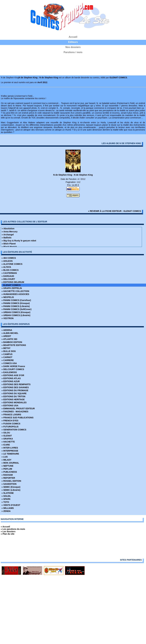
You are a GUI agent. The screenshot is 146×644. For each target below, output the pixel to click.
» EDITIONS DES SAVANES (15, 387)
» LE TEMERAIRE (10, 454)
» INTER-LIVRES (10, 448)
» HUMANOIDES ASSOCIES (15, 294)
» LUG (5, 457)
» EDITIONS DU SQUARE (14, 393)
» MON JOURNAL (10, 463)
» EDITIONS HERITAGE (13, 399)
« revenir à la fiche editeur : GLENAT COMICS (115, 211)
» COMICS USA (9, 363)
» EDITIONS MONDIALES (14, 402)
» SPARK (6, 499)
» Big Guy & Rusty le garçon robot (19, 241)
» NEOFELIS (8, 297)
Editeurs (73, 42)
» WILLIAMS (8, 508)
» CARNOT (7, 357)
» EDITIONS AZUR (11, 381)
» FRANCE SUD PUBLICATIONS (17, 418)
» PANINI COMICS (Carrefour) (16, 300)
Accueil (73, 37)
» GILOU (6, 433)
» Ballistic (7, 238)
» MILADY (6, 460)
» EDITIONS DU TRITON (13, 396)
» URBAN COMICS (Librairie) (16, 315)
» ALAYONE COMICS (12, 264)
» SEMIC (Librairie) (11, 490)
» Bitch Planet (9, 244)
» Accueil (5, 527)
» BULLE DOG (9, 351)
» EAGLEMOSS (9, 372)
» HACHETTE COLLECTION (15, 291)
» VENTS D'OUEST (11, 505)
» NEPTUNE (7, 466)
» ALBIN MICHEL (10, 333)
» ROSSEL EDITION (11, 481)
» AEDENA (7, 330)
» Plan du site (8, 534)
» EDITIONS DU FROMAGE (15, 390)
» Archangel (8, 235)
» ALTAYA (6, 267)
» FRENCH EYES (10, 421)
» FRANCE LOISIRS (11, 415)
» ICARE (6, 445)
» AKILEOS (7, 261)
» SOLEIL (6, 496)
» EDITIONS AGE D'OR (13, 375)
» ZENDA (6, 511)
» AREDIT (6, 336)
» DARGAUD (8, 276)
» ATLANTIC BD (9, 339)
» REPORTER (8, 478)
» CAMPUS (7, 354)
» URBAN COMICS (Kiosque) (16, 312)
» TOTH (5, 502)
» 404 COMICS (9, 258)
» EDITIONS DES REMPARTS (16, 384)
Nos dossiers (73, 47)
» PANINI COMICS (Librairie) (16, 306)
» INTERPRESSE (10, 451)
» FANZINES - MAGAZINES (15, 412)
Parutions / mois (73, 52)
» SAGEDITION (9, 484)
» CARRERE (8, 360)
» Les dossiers (8, 531)
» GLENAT (7, 436)
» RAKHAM (7, 475)
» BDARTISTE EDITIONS (14, 345)
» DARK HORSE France (13, 366)
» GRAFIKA (7, 439)
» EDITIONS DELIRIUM (13, 282)
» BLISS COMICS (10, 270)
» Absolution (8, 229)
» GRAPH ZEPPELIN (12, 288)
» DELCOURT (8, 279)
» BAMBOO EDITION (12, 342)
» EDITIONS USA (10, 405)
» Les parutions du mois (13, 529)
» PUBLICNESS (9, 472)
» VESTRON (7, 318)
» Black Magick (9, 247)
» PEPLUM (7, 469)
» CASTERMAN (9, 273)
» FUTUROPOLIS (10, 427)
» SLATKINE (8, 493)
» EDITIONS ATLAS (11, 378)
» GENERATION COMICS (14, 430)
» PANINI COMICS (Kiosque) (16, 303)
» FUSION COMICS (11, 424)
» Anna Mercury (10, 232)
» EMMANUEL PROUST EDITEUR (18, 409)
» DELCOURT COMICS (13, 369)
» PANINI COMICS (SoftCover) (16, 309)
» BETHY (6, 348)
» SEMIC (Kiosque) (11, 487)
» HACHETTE (8, 442)
